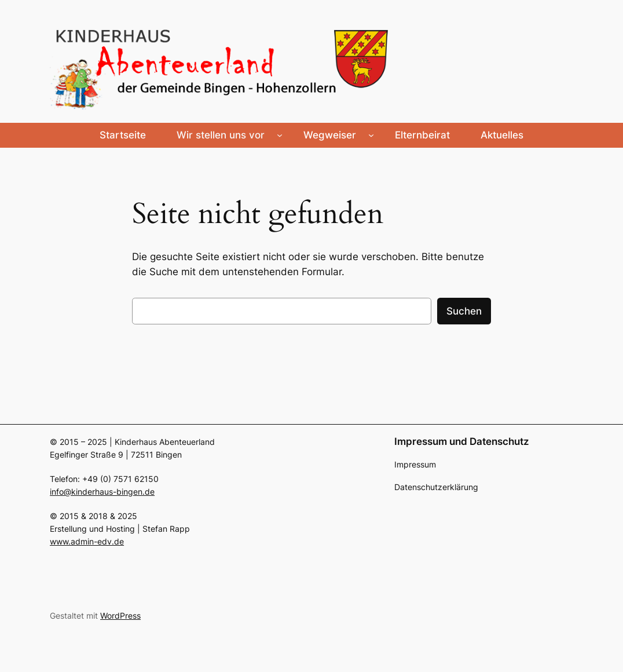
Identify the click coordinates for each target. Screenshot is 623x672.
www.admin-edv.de (87, 541)
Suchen (464, 311)
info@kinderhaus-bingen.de (102, 492)
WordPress (120, 616)
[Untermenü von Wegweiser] (371, 135)
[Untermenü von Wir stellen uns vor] (280, 135)
